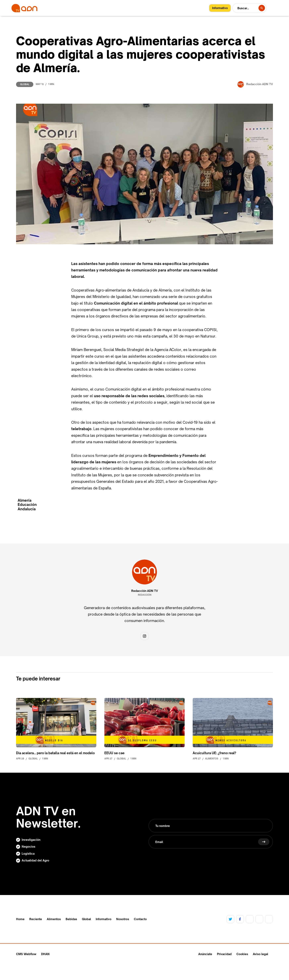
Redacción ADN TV (145, 591)
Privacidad (224, 954)
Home (20, 919)
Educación (27, 505)
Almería (25, 500)
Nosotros (123, 919)
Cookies (242, 954)
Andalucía (27, 509)
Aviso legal (261, 954)
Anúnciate (205, 954)
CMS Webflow (26, 954)
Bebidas (71, 919)
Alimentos (54, 919)
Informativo (104, 919)
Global (25, 84)
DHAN (45, 954)
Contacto (140, 919)
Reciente (36, 919)
